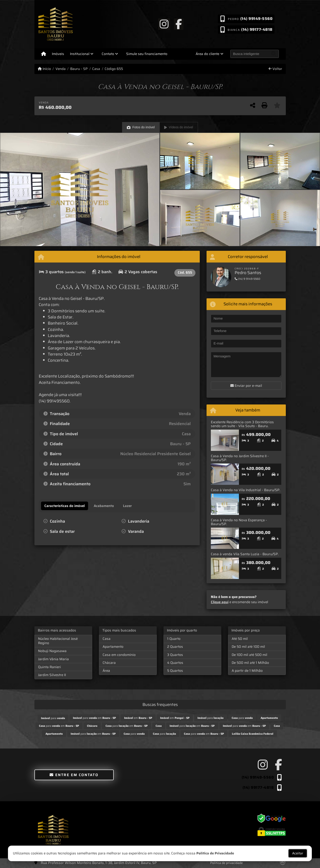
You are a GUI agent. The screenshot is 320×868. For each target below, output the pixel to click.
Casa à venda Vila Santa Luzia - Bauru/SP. (245, 554)
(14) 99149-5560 (256, 19)
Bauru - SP (79, 69)
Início (44, 69)
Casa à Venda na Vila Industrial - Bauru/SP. (245, 490)
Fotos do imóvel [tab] (141, 127)
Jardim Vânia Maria (53, 659)
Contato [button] (108, 54)
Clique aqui (220, 602)
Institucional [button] (80, 54)
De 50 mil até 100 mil (248, 647)
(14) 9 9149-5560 (247, 279)
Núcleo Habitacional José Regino (58, 641)
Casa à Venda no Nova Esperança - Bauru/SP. (239, 522)
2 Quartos (175, 647)
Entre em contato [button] (74, 775)
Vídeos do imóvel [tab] (179, 127)
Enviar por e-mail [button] (246, 386)
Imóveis (58, 54)
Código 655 (114, 69)
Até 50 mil (240, 639)
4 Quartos (175, 663)
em (138, 718)
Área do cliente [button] (207, 54)
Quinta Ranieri (49, 667)
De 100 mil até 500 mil (249, 655)
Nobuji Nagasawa (52, 651)
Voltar (275, 69)
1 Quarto (174, 639)
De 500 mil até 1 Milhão (250, 663)
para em (94, 718)
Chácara (109, 663)
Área (106, 671)
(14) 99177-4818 (257, 29)
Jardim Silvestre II (52, 675)
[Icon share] (164, 24)
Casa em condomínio (119, 655)
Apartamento (113, 647)
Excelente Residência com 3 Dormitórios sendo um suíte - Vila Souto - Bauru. (242, 424)
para (53, 718)
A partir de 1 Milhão (247, 671)
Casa (96, 69)
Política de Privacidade (215, 853)
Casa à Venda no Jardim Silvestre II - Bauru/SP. (240, 458)
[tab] (65, 506)
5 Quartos (175, 671)
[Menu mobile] (44, 54)
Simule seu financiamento (147, 54)
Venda (61, 69)
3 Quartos (175, 655)
